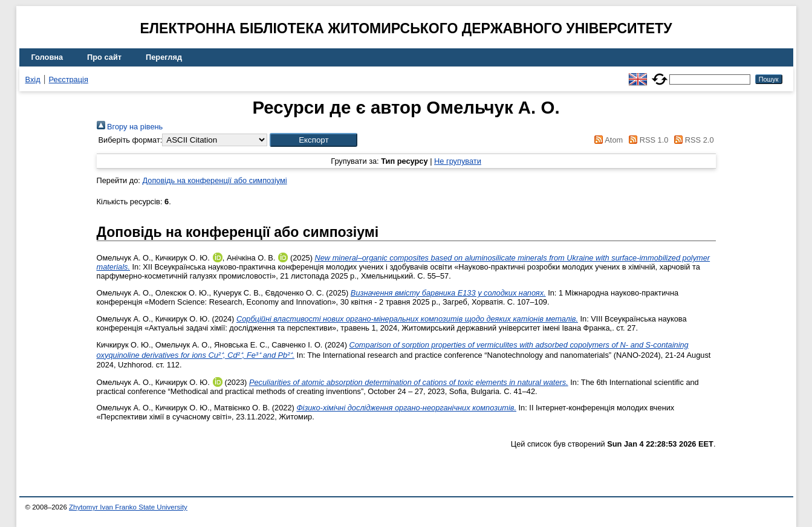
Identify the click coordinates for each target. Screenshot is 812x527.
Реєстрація (69, 79)
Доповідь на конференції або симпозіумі (214, 180)
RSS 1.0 (647, 140)
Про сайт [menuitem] (104, 57)
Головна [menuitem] (47, 57)
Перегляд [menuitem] (164, 57)
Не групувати (458, 161)
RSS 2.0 (692, 140)
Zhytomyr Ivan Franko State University (128, 507)
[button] (313, 140)
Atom (607, 140)
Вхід (33, 79)
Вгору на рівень (130, 127)
